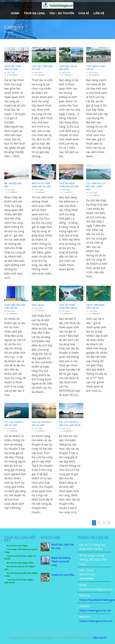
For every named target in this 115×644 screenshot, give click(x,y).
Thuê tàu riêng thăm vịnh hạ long (69, 185)
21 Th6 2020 (37, 429)
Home (15, 13)
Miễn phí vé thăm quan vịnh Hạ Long (41, 185)
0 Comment (13, 75)
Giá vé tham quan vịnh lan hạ (95, 307)
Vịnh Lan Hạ (38, 305)
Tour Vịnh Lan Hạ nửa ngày (68, 68)
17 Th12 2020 (38, 190)
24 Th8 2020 (92, 193)
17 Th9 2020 (64, 190)
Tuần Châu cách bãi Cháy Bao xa (15, 307)
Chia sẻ (84, 13)
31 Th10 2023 (65, 73)
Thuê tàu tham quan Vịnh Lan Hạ (68, 307)
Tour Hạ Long (34, 13)
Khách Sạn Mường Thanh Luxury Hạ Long (61, 561)
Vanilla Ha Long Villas (63, 575)
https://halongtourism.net (96, 621)
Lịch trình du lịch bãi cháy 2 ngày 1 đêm (96, 186)
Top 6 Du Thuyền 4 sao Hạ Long (41, 424)
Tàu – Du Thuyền (62, 13)
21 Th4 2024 (37, 73)
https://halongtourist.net (95, 611)
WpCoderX (100, 638)
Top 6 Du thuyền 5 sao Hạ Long (14, 424)
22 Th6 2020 (10, 429)
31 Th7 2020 (64, 311)
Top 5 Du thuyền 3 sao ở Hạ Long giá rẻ (70, 424)
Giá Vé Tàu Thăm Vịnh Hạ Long (13, 68)
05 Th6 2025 (10, 73)
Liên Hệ (99, 13)
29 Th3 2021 (10, 190)
